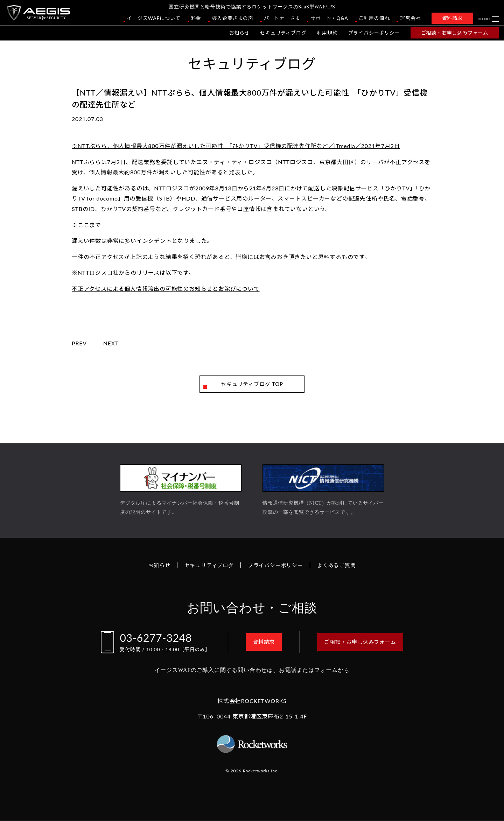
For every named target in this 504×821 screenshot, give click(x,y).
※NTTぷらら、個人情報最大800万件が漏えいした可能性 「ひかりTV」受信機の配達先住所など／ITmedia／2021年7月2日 (236, 146)
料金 (196, 18)
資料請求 (452, 18)
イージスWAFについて (154, 18)
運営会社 (410, 18)
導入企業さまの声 (232, 18)
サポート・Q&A (329, 18)
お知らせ (239, 33)
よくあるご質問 (341, 565)
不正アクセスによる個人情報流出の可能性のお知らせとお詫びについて (166, 289)
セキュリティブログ (283, 33)
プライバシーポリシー (374, 33)
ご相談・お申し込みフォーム (455, 33)
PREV (79, 343)
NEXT (111, 343)
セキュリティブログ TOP (252, 384)
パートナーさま (282, 18)
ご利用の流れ (374, 18)
